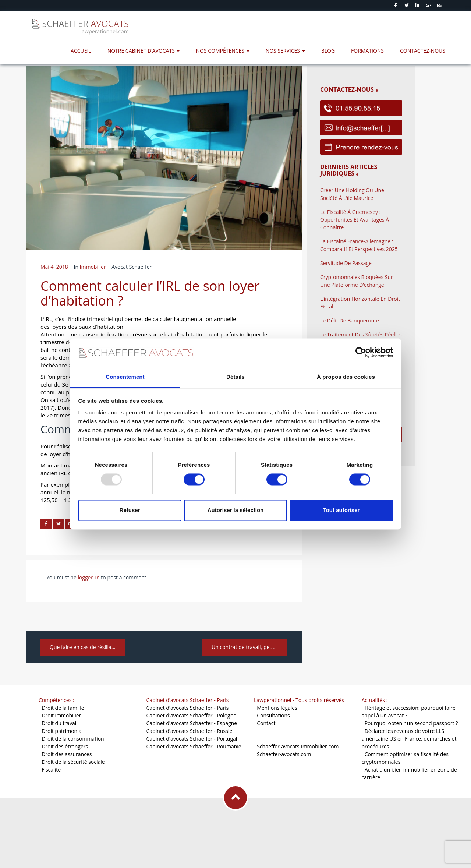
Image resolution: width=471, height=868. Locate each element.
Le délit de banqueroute (350, 320)
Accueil (81, 51)
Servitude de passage (346, 263)
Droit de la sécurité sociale (73, 762)
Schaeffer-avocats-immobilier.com (298, 746)
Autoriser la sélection (236, 510)
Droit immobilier (61, 715)
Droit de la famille (63, 708)
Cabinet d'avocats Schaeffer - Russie (190, 731)
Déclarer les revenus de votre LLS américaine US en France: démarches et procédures (409, 739)
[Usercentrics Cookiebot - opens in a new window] (361, 353)
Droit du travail (60, 723)
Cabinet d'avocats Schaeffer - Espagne (192, 723)
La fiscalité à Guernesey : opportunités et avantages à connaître (355, 220)
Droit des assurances (67, 754)
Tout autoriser (341, 510)
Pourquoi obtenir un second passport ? (411, 723)
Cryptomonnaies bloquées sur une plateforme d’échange (357, 281)
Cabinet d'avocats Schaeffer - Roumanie (194, 746)
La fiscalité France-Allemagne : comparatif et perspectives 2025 (359, 245)
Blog (328, 51)
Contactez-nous (423, 51)
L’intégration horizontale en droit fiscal (360, 303)
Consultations (273, 715)
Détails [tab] (235, 377)
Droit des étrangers (65, 746)
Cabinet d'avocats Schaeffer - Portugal (192, 739)
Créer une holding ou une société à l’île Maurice (352, 194)
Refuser (130, 510)
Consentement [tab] (125, 377)
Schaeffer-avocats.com (284, 754)
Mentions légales (277, 708)
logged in (88, 577)
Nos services (285, 51)
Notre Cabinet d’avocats (144, 51)
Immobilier (93, 267)
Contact (266, 723)
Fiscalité (51, 770)
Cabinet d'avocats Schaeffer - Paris (188, 708)
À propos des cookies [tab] (346, 377)
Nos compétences (222, 51)
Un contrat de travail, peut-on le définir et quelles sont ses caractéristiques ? (249, 647)
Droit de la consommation (73, 739)
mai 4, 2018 (54, 267)
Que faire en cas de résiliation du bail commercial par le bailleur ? (87, 647)
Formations (367, 51)
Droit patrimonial (62, 731)
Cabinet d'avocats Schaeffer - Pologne (192, 715)
